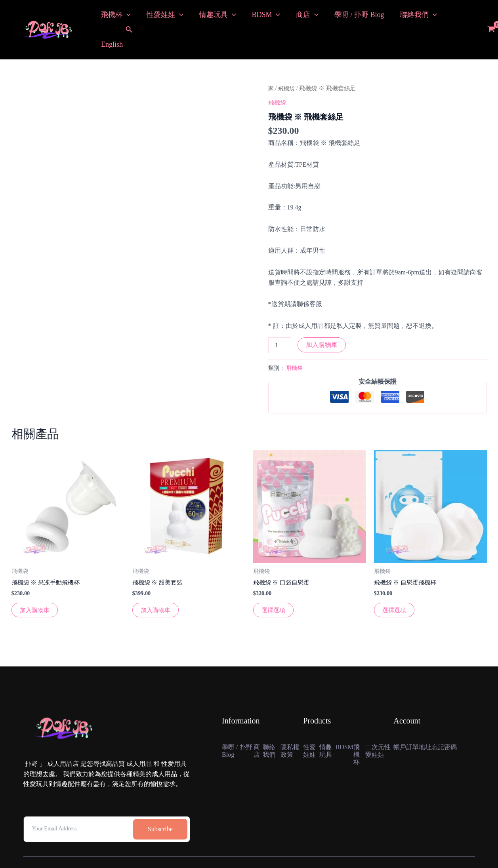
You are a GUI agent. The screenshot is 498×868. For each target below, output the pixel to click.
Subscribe (160, 804)
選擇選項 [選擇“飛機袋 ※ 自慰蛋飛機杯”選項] (395, 585)
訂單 (415, 723)
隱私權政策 (291, 727)
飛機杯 (115, 17)
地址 (429, 723)
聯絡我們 (408, 17)
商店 (300, 17)
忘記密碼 (450, 723)
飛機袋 (287, 63)
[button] (129, 17)
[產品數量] (280, 320)
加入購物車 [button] (36, 585)
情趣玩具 (214, 17)
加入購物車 (322, 319)
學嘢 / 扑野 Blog (351, 17)
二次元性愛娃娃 (377, 731)
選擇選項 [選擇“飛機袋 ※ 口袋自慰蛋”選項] (274, 585)
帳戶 (401, 723)
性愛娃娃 (163, 17)
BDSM (260, 17)
